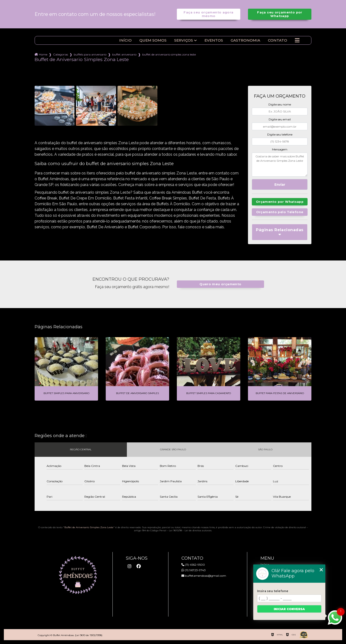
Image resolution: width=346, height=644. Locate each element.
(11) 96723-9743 (194, 570)
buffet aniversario (124, 54)
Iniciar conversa (289, 609)
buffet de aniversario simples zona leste (169, 54)
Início (125, 40)
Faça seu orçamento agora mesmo (208, 14)
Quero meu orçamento (220, 284)
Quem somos (153, 40)
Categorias (61, 54)
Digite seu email (280, 119)
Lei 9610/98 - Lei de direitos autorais (190, 530)
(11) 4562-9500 (193, 565)
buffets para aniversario (90, 54)
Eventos (214, 40)
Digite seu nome (280, 104)
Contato (278, 40)
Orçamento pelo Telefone (280, 212)
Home (43, 54)
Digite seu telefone (280, 134)
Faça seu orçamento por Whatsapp (280, 14)
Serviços (184, 40)
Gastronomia (245, 40)
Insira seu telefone (273, 591)
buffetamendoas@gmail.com (204, 576)
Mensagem (280, 149)
